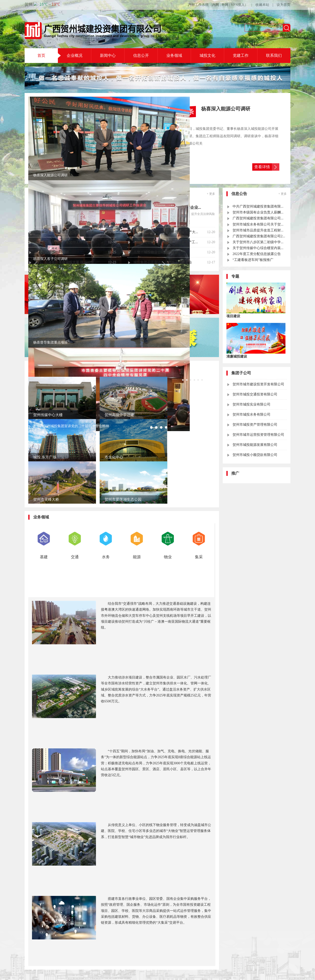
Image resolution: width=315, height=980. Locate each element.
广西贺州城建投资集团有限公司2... (259, 236)
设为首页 (283, 5)
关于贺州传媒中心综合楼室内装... (258, 248)
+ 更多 (211, 194)
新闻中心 (108, 55)
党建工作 (241, 55)
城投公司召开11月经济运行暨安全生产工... (166, 242)
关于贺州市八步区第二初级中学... (258, 242)
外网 (225, 5)
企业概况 (75, 55)
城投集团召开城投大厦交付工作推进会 (64, 242)
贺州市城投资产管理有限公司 (255, 425)
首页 (41, 55)
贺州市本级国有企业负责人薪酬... (258, 212)
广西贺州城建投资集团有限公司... (258, 218)
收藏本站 (262, 5)
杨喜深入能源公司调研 (52, 252)
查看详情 (262, 167)
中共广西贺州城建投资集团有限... (258, 206)
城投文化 (207, 55)
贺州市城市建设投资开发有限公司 (258, 384)
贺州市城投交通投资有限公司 (255, 394)
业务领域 (174, 55)
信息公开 (141, 55)
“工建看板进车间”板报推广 (253, 260)
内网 (216, 5)
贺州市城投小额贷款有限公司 (255, 455)
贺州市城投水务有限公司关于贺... (258, 224)
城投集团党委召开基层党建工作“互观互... (66, 232)
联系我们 (274, 55)
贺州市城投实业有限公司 (252, 404)
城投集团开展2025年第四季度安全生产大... (166, 232)
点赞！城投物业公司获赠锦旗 (156, 252)
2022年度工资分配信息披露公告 (257, 254)
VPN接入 (238, 5)
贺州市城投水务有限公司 (252, 415)
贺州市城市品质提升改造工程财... (258, 230)
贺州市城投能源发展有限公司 (255, 445)
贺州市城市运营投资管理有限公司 (258, 435)
